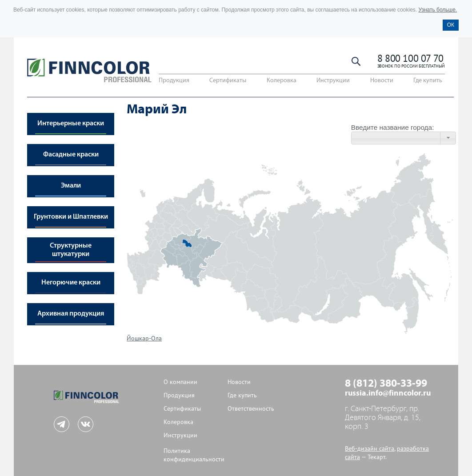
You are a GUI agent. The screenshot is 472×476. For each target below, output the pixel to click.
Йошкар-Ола (144, 338)
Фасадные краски (71, 155)
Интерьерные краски (71, 124)
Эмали (71, 186)
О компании (180, 382)
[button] (448, 138)
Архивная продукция (71, 314)
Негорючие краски (71, 283)
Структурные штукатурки (71, 250)
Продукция (174, 81)
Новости (382, 81)
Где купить (428, 81)
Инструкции (333, 81)
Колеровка (282, 81)
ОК (451, 25)
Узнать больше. (438, 10)
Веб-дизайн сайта (370, 449)
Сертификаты (228, 81)
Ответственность (251, 409)
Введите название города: (393, 127)
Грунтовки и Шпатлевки (71, 217)
